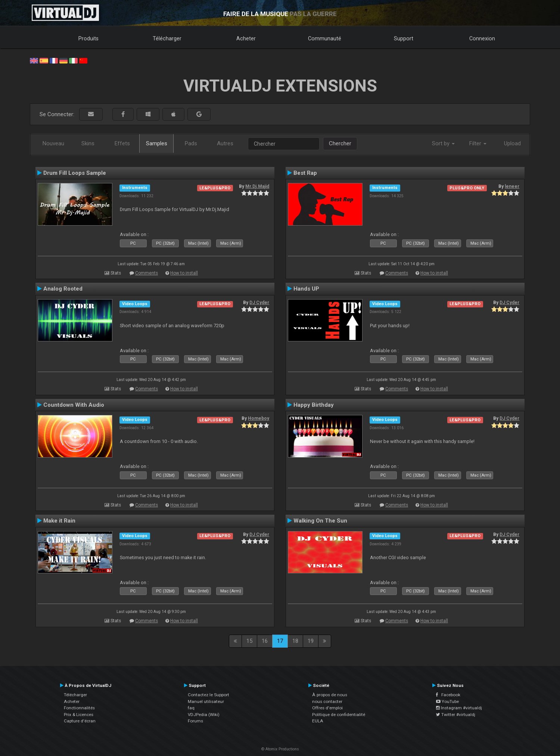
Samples (157, 143)
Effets (122, 143)
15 (249, 641)
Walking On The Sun (320, 521)
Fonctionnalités (79, 708)
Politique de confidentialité (339, 715)
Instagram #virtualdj (459, 708)
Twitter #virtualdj (456, 715)
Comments (147, 273)
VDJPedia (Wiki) (204, 715)
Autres (225, 143)
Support (404, 38)
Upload (512, 143)
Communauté (325, 38)
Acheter (246, 38)
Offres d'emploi (327, 708)
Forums (195, 721)
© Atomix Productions (280, 749)
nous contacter (327, 701)
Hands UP (306, 289)
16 (265, 641)
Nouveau (53, 143)
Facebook (448, 695)
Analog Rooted (63, 289)
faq (191, 708)
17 (280, 641)
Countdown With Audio (74, 405)
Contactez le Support (209, 695)
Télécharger (167, 38)
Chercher (340, 143)
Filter (478, 143)
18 (295, 641)
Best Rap (305, 173)
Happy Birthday (314, 405)
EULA (318, 721)
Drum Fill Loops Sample (75, 173)
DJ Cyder (259, 303)
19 (311, 641)
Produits (88, 38)
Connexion (482, 38)
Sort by (443, 143)
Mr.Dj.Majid (257, 186)
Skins (88, 143)
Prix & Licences (79, 715)
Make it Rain (59, 521)
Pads (191, 143)
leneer (512, 186)
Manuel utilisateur (206, 701)
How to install (184, 273)
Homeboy (259, 418)
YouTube (447, 701)
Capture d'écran (80, 721)
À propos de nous (330, 695)
